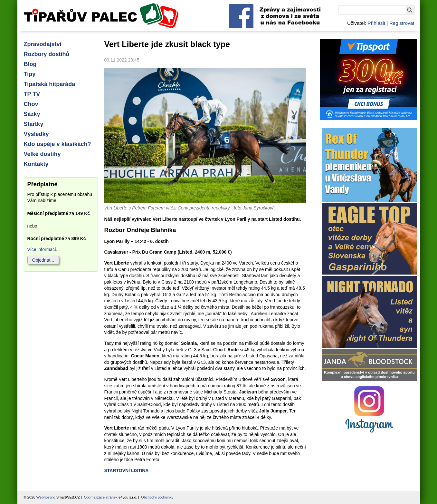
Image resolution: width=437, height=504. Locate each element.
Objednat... (43, 260)
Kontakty (36, 164)
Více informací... (44, 249)
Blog (30, 64)
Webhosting (46, 497)
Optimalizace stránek (100, 497)
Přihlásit (376, 23)
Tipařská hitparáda (50, 84)
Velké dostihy (42, 154)
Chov (31, 104)
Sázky (32, 114)
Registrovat (402, 23)
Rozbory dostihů (47, 54)
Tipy (30, 74)
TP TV (32, 94)
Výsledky (36, 134)
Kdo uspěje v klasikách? (57, 144)
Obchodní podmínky (157, 497)
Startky (34, 124)
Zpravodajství (43, 44)
